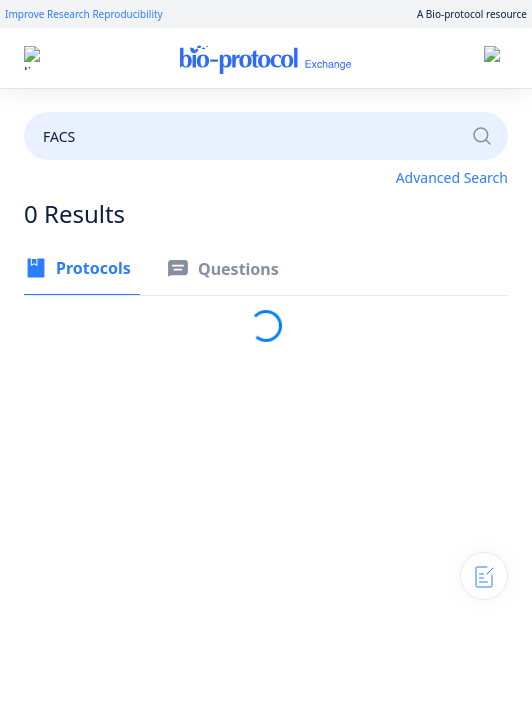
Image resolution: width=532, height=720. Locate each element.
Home (272, 58)
